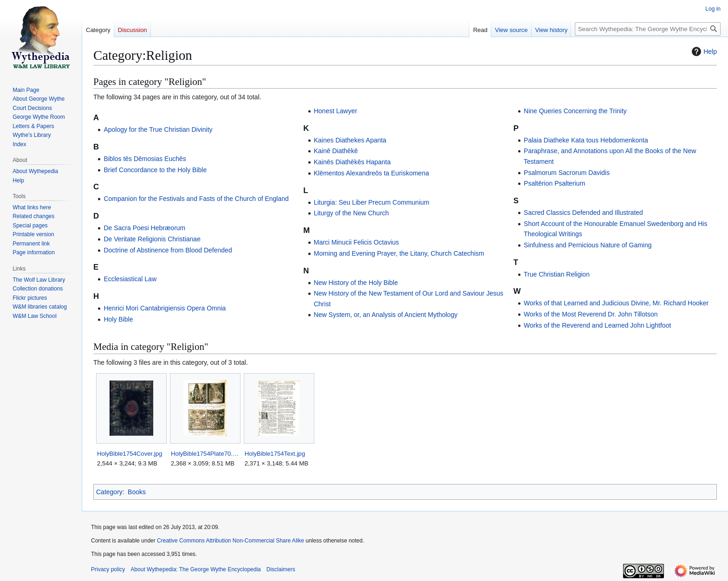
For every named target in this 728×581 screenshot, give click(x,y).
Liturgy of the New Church (351, 213)
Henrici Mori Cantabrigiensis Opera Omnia (165, 308)
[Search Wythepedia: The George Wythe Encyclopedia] (648, 29)
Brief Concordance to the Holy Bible (155, 170)
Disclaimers (281, 569)
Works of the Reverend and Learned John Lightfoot (597, 325)
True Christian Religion (557, 274)
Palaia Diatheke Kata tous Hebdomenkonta (586, 140)
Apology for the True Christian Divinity (158, 129)
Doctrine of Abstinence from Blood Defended (168, 250)
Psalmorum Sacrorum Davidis (567, 173)
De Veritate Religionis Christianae (152, 239)
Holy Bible (118, 319)
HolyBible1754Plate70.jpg (205, 454)
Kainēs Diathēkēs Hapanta (352, 162)
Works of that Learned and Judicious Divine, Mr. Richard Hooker (616, 303)
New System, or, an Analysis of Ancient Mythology (386, 315)
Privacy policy (108, 569)
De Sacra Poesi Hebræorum (144, 228)
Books (137, 492)
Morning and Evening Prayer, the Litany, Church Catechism (399, 253)
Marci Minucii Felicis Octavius (357, 242)
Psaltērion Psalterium (554, 183)
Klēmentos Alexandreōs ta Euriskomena (371, 173)
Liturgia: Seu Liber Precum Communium (372, 202)
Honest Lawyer (335, 111)
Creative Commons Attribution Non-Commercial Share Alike (231, 541)
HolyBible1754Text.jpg (275, 454)
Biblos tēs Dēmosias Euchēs (145, 159)
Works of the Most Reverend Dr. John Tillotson (591, 314)
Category (109, 492)
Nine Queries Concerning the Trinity (575, 111)
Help (703, 52)
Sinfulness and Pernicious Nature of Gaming (588, 245)
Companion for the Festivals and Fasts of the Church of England (196, 199)
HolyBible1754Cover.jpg (130, 454)
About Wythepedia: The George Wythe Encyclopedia (195, 569)
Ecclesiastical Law (130, 279)
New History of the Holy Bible (356, 283)
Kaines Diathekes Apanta (350, 140)
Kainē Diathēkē (336, 151)
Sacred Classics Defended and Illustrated (583, 213)
